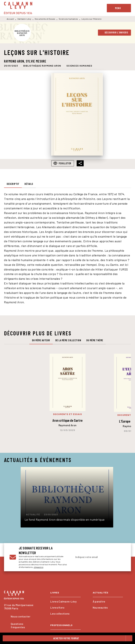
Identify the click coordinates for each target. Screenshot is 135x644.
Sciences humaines (68, 19)
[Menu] (119, 8)
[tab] (13, 184)
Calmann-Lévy (24, 19)
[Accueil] (18, 8)
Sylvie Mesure (36, 61)
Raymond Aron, (15, 61)
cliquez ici (38, 567)
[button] (115, 33)
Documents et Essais (45, 19)
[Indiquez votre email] (95, 557)
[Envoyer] (122, 557)
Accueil (10, 19)
